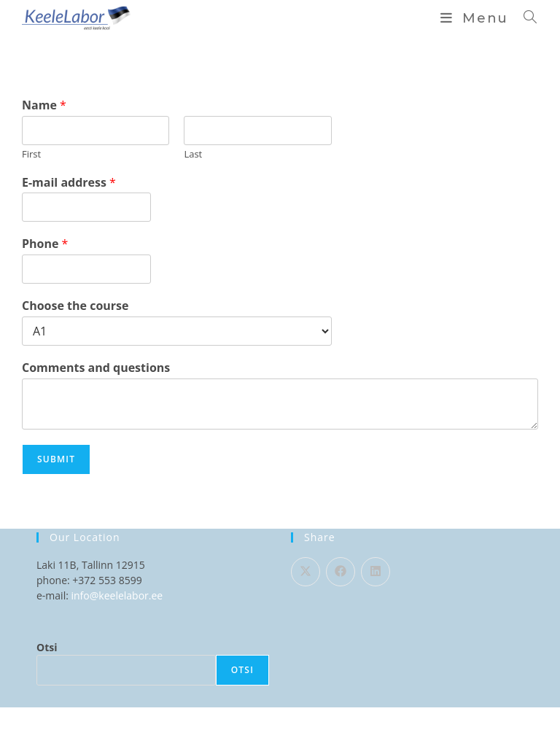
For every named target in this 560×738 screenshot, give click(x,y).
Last (193, 154)
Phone (45, 244)
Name (44, 105)
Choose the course (75, 306)
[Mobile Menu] (477, 18)
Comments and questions (96, 368)
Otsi (47, 647)
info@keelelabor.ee (117, 595)
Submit (56, 459)
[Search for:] (525, 18)
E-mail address (69, 183)
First (31, 154)
